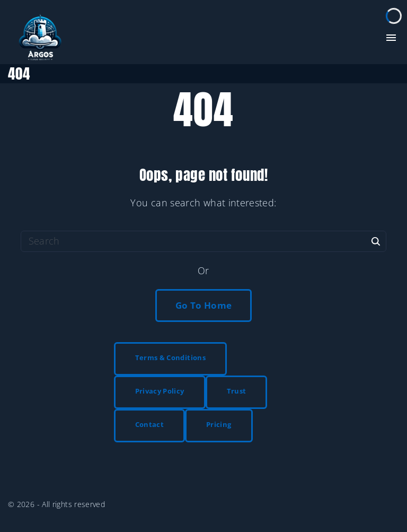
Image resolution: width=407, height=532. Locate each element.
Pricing (219, 424)
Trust (237, 391)
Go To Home (204, 305)
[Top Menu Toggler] (391, 38)
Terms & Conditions (170, 357)
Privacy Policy (160, 391)
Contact (150, 424)
